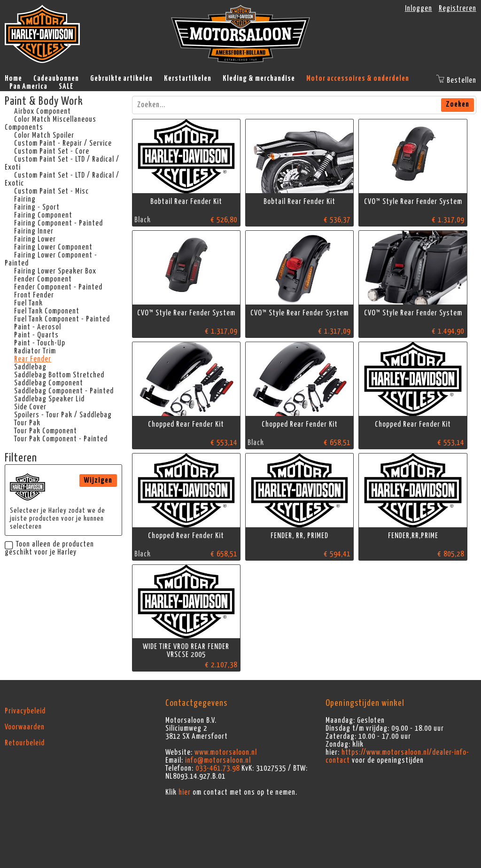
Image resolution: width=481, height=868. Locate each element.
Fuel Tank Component (47, 311)
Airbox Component (43, 111)
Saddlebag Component (49, 383)
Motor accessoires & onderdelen (358, 78)
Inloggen (419, 8)
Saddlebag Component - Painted (64, 391)
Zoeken (458, 104)
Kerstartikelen (188, 78)
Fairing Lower (35, 239)
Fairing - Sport (37, 207)
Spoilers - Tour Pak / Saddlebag (63, 415)
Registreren (458, 8)
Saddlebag (30, 367)
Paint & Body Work (44, 102)
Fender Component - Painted (58, 287)
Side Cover (30, 407)
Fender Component (43, 279)
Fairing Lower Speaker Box (55, 271)
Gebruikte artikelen (121, 78)
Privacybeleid (25, 711)
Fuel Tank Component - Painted (62, 319)
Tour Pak (27, 423)
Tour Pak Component (46, 431)
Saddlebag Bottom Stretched (59, 375)
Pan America (28, 86)
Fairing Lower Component (53, 247)
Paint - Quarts (36, 335)
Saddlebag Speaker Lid (49, 399)
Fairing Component (43, 215)
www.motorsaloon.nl (226, 752)
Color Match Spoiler (44, 135)
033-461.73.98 (217, 768)
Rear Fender (33, 359)
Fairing (25, 199)
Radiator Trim (35, 351)
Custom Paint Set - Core (52, 151)
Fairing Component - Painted (58, 223)
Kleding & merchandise (259, 78)
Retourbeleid (25, 743)
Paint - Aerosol (38, 327)
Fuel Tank (28, 303)
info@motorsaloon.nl (218, 760)
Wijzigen (98, 480)
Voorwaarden (25, 727)
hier (185, 792)
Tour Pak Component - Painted (61, 439)
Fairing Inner (34, 231)
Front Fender (34, 295)
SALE (66, 86)
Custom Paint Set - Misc (51, 191)
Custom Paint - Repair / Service (63, 143)
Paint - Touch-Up (40, 343)
